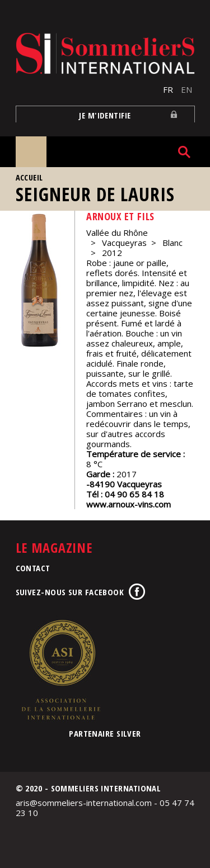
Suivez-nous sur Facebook (70, 592)
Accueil (29, 177)
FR (168, 89)
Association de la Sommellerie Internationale (60, 670)
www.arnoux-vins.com (129, 504)
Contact (33, 568)
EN (186, 89)
